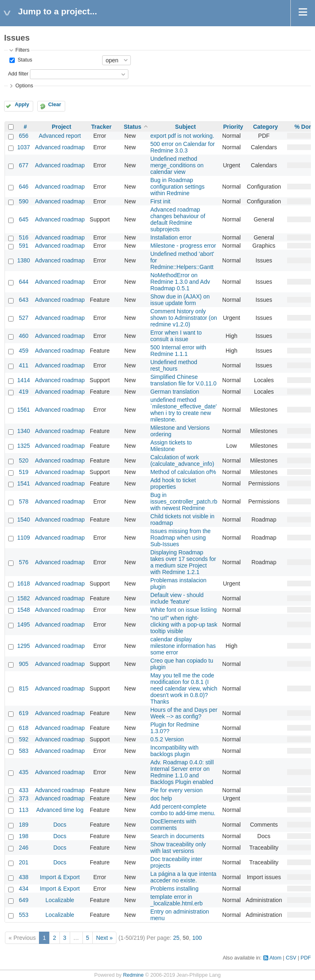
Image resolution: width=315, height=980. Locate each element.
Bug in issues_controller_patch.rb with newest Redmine (184, 501)
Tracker (101, 127)
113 (24, 810)
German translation (175, 392)
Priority (233, 127)
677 (24, 165)
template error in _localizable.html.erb (176, 900)
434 (24, 889)
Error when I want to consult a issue (176, 336)
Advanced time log (60, 810)
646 (24, 187)
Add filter (18, 74)
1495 (24, 624)
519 (24, 472)
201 (24, 862)
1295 (24, 646)
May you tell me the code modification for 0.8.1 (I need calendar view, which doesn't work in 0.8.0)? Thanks (184, 688)
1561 (24, 410)
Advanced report (60, 136)
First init (160, 201)
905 (24, 664)
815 (24, 688)
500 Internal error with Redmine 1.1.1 (178, 351)
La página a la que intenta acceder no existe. (183, 877)
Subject (186, 127)
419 (24, 392)
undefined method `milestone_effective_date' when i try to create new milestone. (183, 410)
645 (24, 219)
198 (24, 836)
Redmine (133, 975)
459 (24, 351)
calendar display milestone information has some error (183, 646)
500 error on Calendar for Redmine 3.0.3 (182, 147)
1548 (24, 610)
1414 (24, 380)
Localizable (60, 900)
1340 (24, 431)
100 (197, 938)
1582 (24, 598)
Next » (104, 938)
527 (24, 318)
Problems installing (174, 889)
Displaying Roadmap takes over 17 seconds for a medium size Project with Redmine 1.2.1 (183, 562)
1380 (24, 260)
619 (24, 713)
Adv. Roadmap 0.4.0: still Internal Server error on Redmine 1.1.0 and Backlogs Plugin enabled (182, 772)
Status (24, 60)
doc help (161, 798)
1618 (24, 583)
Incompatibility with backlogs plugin (174, 751)
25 (176, 938)
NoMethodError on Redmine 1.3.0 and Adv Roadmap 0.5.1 (180, 282)
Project (61, 127)
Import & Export (60, 877)
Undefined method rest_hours (173, 365)
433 (24, 790)
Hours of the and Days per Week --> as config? (184, 713)
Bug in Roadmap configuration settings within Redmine (177, 187)
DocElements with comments (173, 825)
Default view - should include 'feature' (177, 598)
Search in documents (177, 836)
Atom (275, 958)
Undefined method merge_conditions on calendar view (177, 165)
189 (24, 825)
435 (24, 772)
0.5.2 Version (167, 739)
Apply (22, 105)
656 (24, 136)
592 (24, 739)
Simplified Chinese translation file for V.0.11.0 (183, 380)
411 (24, 365)
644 (24, 282)
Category (266, 127)
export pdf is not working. (182, 136)
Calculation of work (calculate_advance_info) (182, 460)
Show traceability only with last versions (178, 848)
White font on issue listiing (183, 610)
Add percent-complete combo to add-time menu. (183, 810)
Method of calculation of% (183, 472)
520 (24, 460)
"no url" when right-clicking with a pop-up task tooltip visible (184, 624)
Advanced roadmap (60, 147)
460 (24, 336)
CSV (291, 958)
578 (24, 501)
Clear (55, 105)
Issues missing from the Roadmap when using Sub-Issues (180, 538)
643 (24, 300)
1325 (24, 446)
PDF (306, 958)
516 (24, 237)
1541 (24, 483)
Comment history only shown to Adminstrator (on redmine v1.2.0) (184, 318)
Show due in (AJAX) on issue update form (180, 300)
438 (24, 877)
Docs (60, 825)
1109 (24, 538)
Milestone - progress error (183, 246)
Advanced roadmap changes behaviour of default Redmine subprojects (178, 219)
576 (24, 562)
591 (24, 246)
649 (24, 900)
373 (24, 798)
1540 (24, 520)
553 (24, 915)
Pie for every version (176, 790)
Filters (22, 50)
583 (24, 751)
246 (24, 848)
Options (24, 86)
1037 (24, 147)
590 (24, 201)
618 (24, 728)
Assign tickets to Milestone (171, 446)
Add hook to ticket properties (173, 483)
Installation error (171, 237)
